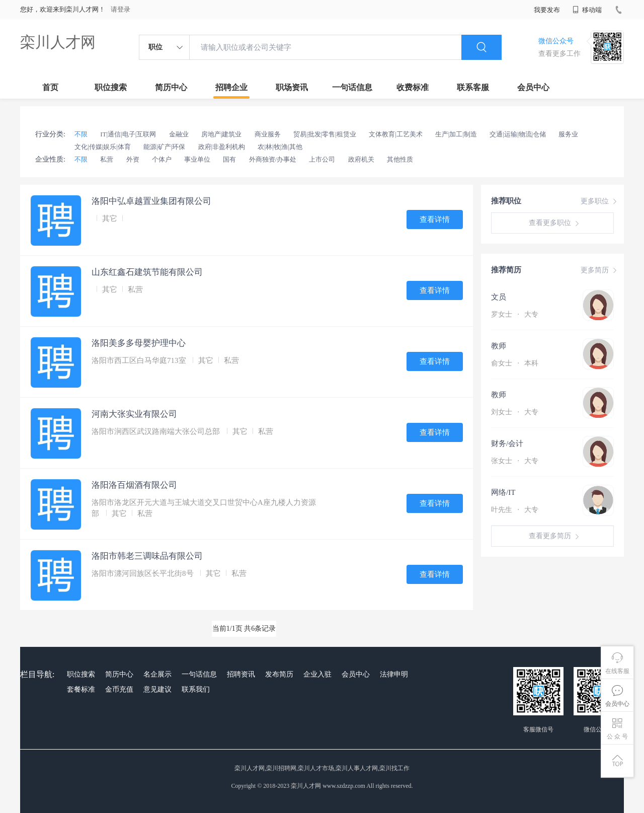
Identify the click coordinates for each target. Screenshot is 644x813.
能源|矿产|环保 (164, 147)
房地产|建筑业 (222, 134)
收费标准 (413, 87)
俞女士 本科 (515, 363)
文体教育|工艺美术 (396, 134)
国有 (229, 159)
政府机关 (361, 159)
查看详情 (435, 219)
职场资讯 (292, 87)
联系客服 (473, 87)
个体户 (162, 159)
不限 (81, 134)
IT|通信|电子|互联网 (128, 134)
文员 (499, 297)
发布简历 (279, 674)
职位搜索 (111, 87)
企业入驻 (317, 674)
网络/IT (503, 492)
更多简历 (600, 270)
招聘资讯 (241, 674)
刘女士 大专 (515, 412)
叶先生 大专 (515, 510)
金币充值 (119, 689)
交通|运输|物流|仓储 (518, 134)
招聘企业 (231, 87)
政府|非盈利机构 (222, 147)
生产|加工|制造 (456, 134)
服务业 (568, 134)
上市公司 (322, 159)
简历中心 (171, 87)
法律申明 (394, 674)
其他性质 (400, 159)
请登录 (120, 9)
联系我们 (196, 689)
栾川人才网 (58, 42)
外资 (133, 159)
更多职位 (600, 201)
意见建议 (157, 689)
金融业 (179, 134)
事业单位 (197, 159)
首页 (50, 87)
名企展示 (157, 674)
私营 (107, 159)
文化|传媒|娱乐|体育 (103, 147)
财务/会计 (507, 444)
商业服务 (268, 134)
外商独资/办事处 (273, 159)
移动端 (587, 10)
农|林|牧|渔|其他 (280, 147)
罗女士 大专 (515, 314)
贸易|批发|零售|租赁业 (325, 134)
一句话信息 (352, 87)
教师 (499, 346)
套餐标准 (81, 689)
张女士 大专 (515, 461)
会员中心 (533, 87)
